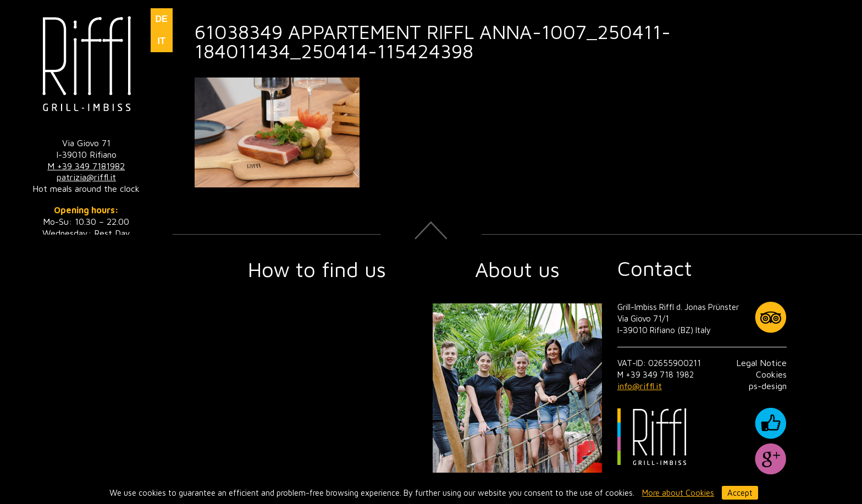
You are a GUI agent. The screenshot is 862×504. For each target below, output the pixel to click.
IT (161, 41)
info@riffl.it (640, 386)
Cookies (771, 374)
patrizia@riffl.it (86, 177)
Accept (740, 493)
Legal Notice (761, 363)
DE (161, 19)
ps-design (768, 386)
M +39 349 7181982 (86, 166)
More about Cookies (678, 493)
